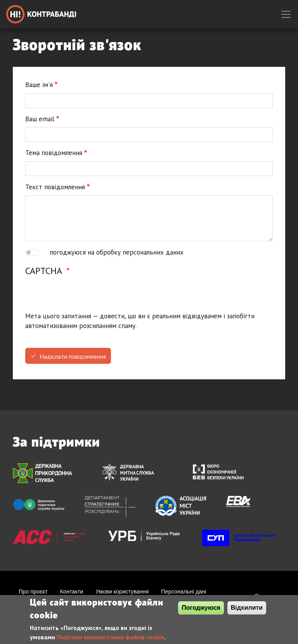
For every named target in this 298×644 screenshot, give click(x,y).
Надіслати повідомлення (73, 356)
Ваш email (40, 119)
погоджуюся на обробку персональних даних (117, 252)
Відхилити (247, 608)
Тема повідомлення (54, 153)
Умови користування (122, 592)
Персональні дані (184, 592)
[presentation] (84, 296)
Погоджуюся (201, 608)
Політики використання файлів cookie (110, 637)
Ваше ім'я (39, 85)
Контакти (72, 592)
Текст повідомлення (55, 187)
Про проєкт (33, 592)
